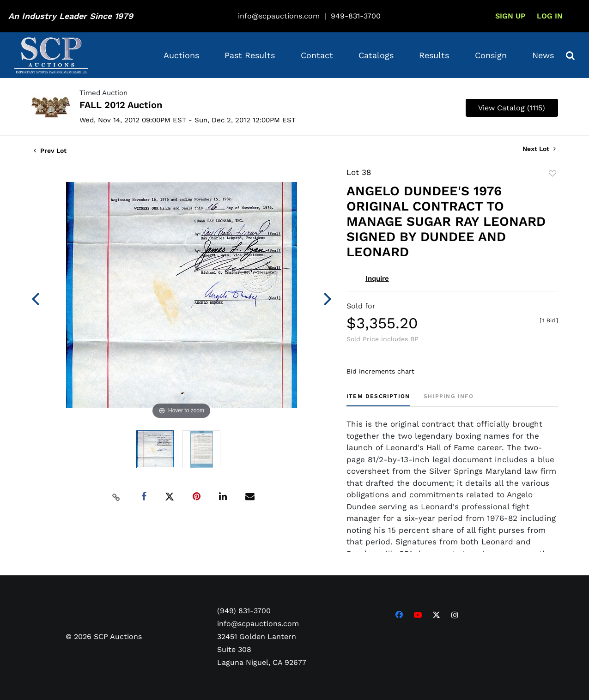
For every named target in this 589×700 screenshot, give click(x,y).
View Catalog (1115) (512, 108)
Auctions (181, 55)
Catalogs (376, 55)
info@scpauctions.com (279, 16)
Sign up (510, 16)
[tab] (378, 400)
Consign (491, 55)
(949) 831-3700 (244, 611)
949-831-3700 (356, 16)
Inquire (377, 278)
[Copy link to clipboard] (116, 497)
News (543, 55)
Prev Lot (50, 151)
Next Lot (539, 149)
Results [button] (434, 55)
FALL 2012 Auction (121, 105)
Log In (550, 16)
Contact (317, 55)
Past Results (250, 55)
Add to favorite (553, 174)
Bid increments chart (380, 371)
